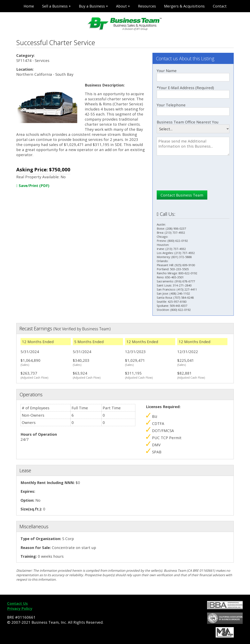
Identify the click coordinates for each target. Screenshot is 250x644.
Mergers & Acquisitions (184, 6)
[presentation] (188, 177)
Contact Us (17, 603)
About (121, 6)
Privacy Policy (20, 608)
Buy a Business (92, 6)
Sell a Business (55, 6)
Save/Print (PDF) (33, 185)
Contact (220, 6)
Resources (147, 6)
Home (29, 6)
